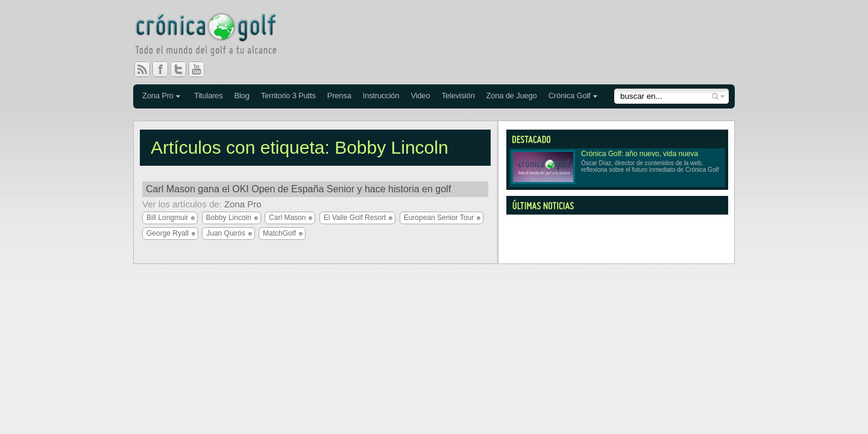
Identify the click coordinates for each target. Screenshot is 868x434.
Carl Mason (287, 218)
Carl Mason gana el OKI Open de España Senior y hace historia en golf (298, 189)
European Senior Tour (439, 218)
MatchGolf (279, 233)
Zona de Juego (512, 96)
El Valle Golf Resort (355, 218)
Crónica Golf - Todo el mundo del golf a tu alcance (215, 36)
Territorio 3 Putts (288, 96)
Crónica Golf (570, 96)
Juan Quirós (226, 233)
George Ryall (168, 233)
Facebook (165, 69)
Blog (241, 96)
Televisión (458, 96)
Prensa (339, 96)
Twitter (183, 69)
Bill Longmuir (167, 218)
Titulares (209, 96)
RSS (142, 69)
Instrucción (381, 96)
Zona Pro (158, 96)
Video (420, 96)
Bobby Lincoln (229, 218)
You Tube (201, 69)
